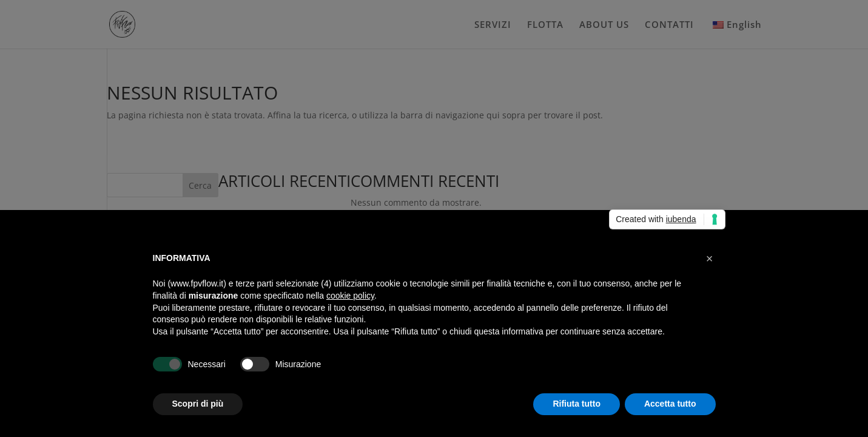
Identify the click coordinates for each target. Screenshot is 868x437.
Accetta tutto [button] (670, 404)
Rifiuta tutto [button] (577, 404)
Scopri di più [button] (198, 404)
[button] (710, 259)
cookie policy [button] (350, 296)
